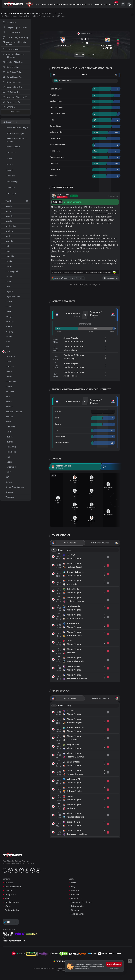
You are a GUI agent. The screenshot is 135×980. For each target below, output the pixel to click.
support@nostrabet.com (14, 941)
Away (69, 550)
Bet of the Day (11, 67)
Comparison (11, 894)
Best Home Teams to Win (15, 97)
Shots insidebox (56, 107)
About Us (75, 894)
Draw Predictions (12, 82)
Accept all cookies (114, 964)
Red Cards (54, 176)
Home (61, 550)
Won (57, 418)
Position (58, 411)
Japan (13, 16)
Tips (7, 16)
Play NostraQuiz (11, 49)
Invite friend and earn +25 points (14, 56)
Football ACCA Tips (13, 62)
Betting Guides (12, 910)
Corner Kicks (55, 126)
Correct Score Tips (12, 77)
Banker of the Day (12, 87)
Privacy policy (77, 906)
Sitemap (75, 910)
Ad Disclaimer (78, 914)
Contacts (75, 890)
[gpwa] (32, 954)
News (96, 4)
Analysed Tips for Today (15, 27)
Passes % (54, 163)
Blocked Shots (56, 101)
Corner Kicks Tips (12, 102)
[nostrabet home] (13, 855)
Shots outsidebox (57, 114)
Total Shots (54, 95)
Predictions (40, 4)
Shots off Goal (56, 89)
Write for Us (77, 898)
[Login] (129, 4)
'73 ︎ (56, 81)
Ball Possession (56, 132)
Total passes (55, 151)
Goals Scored (61, 436)
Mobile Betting (12, 902)
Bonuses (52, 4)
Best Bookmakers (67, 4)
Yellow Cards (55, 138)
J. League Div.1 (24, 16)
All (54, 550)
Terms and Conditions (81, 902)
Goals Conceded (62, 443)
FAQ (73, 887)
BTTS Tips (9, 107)
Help (103, 4)
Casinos (81, 4)
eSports (9, 906)
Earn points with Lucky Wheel (14, 43)
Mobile (90, 4)
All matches (10, 22)
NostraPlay (113, 4)
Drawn (58, 424)
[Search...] (123, 4)
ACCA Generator (12, 32)
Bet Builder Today (12, 72)
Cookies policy (85, 968)
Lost (57, 430)
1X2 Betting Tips (12, 92)
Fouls (52, 120)
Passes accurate (57, 157)
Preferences (114, 969)
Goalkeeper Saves (57, 145)
